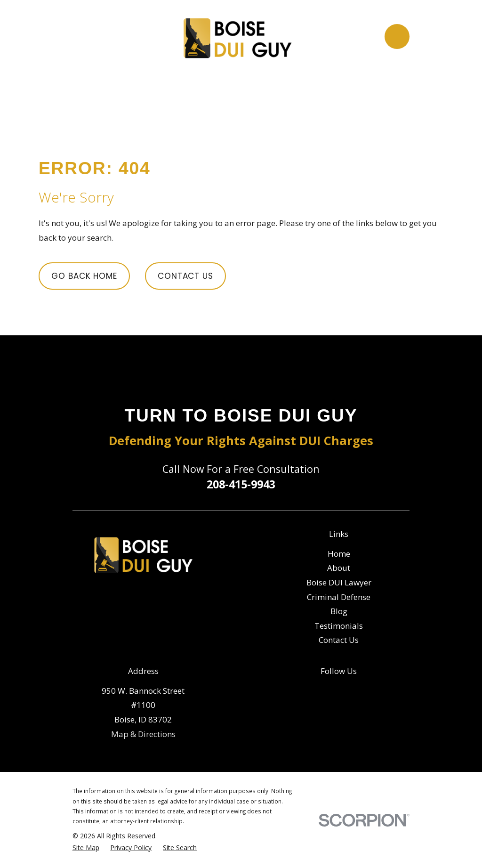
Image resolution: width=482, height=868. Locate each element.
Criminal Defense (339, 597)
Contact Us (185, 276)
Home (339, 554)
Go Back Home (84, 276)
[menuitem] (86, 848)
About (339, 568)
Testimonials (339, 626)
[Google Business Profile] (348, 690)
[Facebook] (329, 690)
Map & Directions (143, 734)
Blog (339, 611)
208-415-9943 (241, 484)
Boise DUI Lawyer (339, 582)
